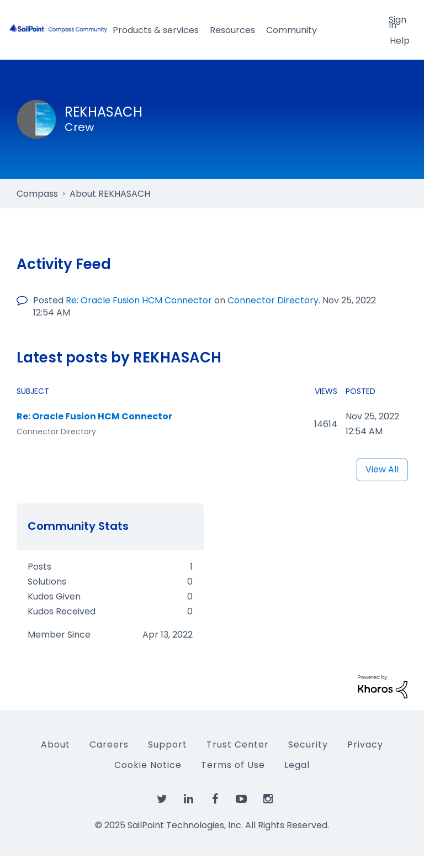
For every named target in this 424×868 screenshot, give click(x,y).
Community (291, 30)
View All (382, 469)
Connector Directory (273, 300)
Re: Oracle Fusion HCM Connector (139, 300)
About (55, 745)
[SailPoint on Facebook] (215, 799)
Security (308, 745)
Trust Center (238, 745)
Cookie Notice (148, 765)
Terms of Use (233, 765)
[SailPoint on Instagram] (268, 799)
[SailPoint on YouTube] (241, 799)
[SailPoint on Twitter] (162, 799)
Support (168, 745)
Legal (297, 765)
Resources (232, 30)
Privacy (365, 745)
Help (400, 41)
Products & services (156, 30)
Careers (109, 745)
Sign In (397, 22)
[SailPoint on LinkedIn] (188, 799)
